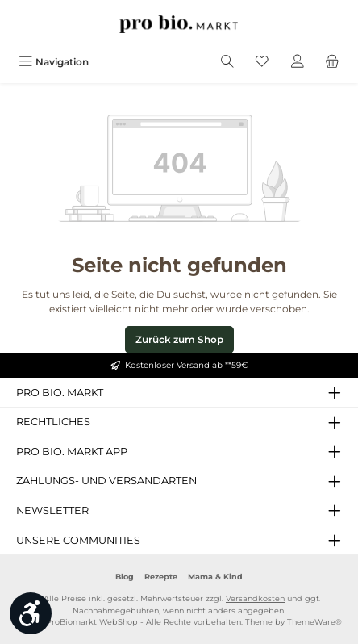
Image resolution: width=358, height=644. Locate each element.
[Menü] (54, 62)
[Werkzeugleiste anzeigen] (31, 613)
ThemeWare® (314, 622)
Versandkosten (255, 598)
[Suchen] (227, 62)
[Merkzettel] (262, 62)
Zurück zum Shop (179, 339)
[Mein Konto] (298, 62)
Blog (125, 577)
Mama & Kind (215, 577)
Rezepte (161, 577)
